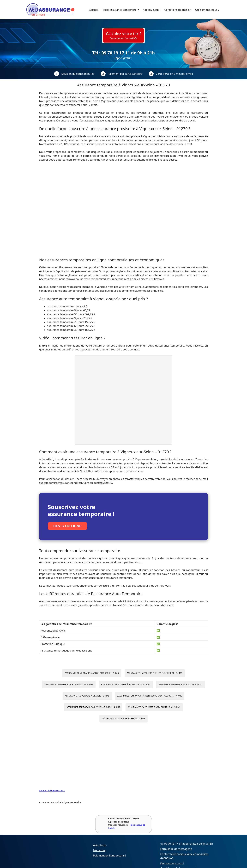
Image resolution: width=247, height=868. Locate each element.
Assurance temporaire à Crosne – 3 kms (181, 684)
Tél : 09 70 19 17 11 (111, 53)
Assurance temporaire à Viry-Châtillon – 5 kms (154, 707)
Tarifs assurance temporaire (121, 10)
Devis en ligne (67, 526)
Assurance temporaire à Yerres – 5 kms (124, 719)
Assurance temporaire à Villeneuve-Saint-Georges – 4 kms (150, 696)
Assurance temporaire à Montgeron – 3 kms (126, 684)
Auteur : (43, 791)
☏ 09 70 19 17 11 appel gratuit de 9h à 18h (187, 844)
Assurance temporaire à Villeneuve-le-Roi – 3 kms (155, 673)
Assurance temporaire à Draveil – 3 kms (87, 696)
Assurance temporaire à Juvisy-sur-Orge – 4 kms (93, 707)
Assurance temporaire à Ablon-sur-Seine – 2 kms (92, 673)
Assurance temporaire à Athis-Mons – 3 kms (69, 684)
